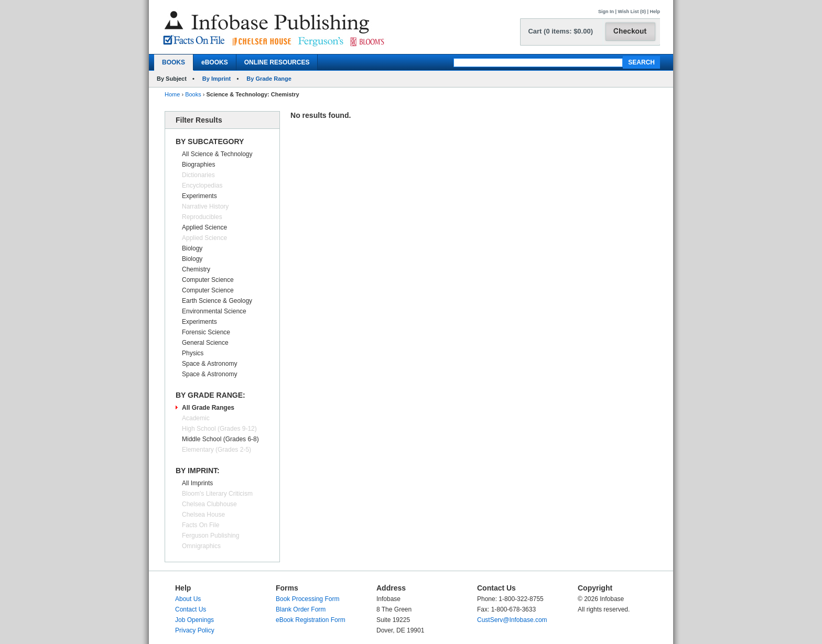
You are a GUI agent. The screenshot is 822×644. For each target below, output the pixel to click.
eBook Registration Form (311, 620)
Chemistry (196, 269)
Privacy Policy (195, 630)
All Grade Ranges (208, 408)
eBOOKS (215, 62)
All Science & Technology (217, 154)
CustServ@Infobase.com (512, 620)
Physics (193, 353)
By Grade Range (269, 79)
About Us (188, 599)
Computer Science (208, 280)
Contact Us (191, 609)
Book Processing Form (307, 599)
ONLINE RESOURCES (277, 62)
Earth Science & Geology (217, 301)
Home (172, 94)
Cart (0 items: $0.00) (560, 31)
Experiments (199, 196)
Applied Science (204, 227)
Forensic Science (206, 332)
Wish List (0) (632, 12)
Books (193, 94)
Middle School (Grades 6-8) (220, 439)
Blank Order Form (301, 609)
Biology (192, 248)
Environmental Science (214, 311)
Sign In (606, 12)
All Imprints (197, 483)
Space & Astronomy (209, 364)
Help (655, 12)
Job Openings (194, 620)
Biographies (198, 165)
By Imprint (217, 79)
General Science (205, 343)
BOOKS (174, 62)
